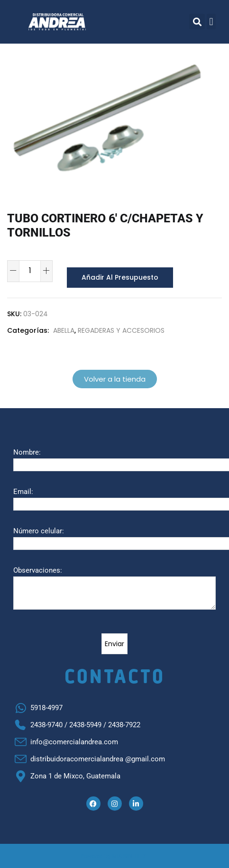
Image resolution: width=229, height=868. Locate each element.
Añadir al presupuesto (117, 277)
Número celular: (39, 530)
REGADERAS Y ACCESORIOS (121, 330)
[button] (197, 22)
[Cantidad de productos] (30, 270)
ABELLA (64, 330)
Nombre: (27, 452)
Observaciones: (38, 570)
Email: (23, 491)
